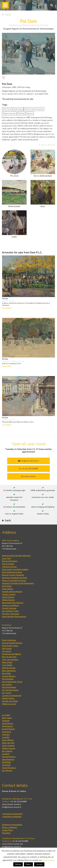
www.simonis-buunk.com (12, 844)
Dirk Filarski (7, 648)
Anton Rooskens (9, 768)
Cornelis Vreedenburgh (12, 696)
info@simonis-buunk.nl (12, 807)
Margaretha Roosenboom (13, 603)
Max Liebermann (9, 671)
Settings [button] (18, 864)
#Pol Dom (7, 109)
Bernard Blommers (10, 561)
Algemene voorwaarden (12, 825)
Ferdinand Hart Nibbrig (11, 654)
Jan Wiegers (7, 771)
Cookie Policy (8, 830)
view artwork (7, 308)
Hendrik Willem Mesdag (12, 592)
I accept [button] (39, 864)
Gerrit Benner (8, 723)
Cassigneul (7, 732)
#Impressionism (9, 114)
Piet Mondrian (8, 679)
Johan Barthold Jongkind (12, 572)
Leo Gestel (7, 651)
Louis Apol (6, 558)
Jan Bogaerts (7, 726)
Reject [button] (28, 864)
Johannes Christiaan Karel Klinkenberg (18, 583)
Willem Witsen (8, 698)
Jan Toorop (7, 693)
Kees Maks (6, 673)
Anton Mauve (8, 589)
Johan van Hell (8, 743)
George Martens (9, 676)
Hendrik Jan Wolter (10, 701)
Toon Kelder (7, 665)
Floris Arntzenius (9, 640)
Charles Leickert (9, 594)
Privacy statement (9, 827)
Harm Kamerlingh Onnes (12, 682)
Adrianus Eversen (9, 567)
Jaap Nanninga (8, 759)
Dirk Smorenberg (9, 687)
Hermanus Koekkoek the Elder (15, 578)
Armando (6, 721)
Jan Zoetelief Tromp (10, 611)
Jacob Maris (7, 586)
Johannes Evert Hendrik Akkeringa (16, 556)
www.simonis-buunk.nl (12, 804)
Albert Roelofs (8, 597)
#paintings (18, 109)
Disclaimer (6, 833)
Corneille (6, 737)
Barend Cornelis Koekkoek (13, 575)
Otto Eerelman (8, 564)
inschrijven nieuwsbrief (12, 814)
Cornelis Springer (9, 608)
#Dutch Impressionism (34, 109)
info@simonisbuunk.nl (28, 461)
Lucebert (6, 754)
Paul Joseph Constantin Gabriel (15, 569)
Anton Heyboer (8, 746)
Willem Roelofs (8, 600)
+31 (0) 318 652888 (28, 469)
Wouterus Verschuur (11, 614)
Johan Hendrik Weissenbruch (14, 617)
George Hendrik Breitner (12, 643)
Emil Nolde (6, 762)
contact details (28, 476)
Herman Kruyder (9, 668)
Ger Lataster (7, 751)
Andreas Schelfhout (10, 605)
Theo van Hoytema (10, 660)
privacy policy (48, 860)
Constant (6, 735)
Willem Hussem (9, 748)
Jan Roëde (6, 765)
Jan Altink (6, 715)
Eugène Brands (8, 729)
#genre (30, 114)
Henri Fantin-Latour (10, 646)
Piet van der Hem (9, 657)
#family (21, 114)
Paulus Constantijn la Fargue (14, 581)
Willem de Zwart (9, 704)
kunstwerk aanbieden (12, 817)
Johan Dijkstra (8, 740)
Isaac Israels (7, 662)
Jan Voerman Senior (10, 690)
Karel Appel (7, 718)
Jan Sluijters (7, 685)
